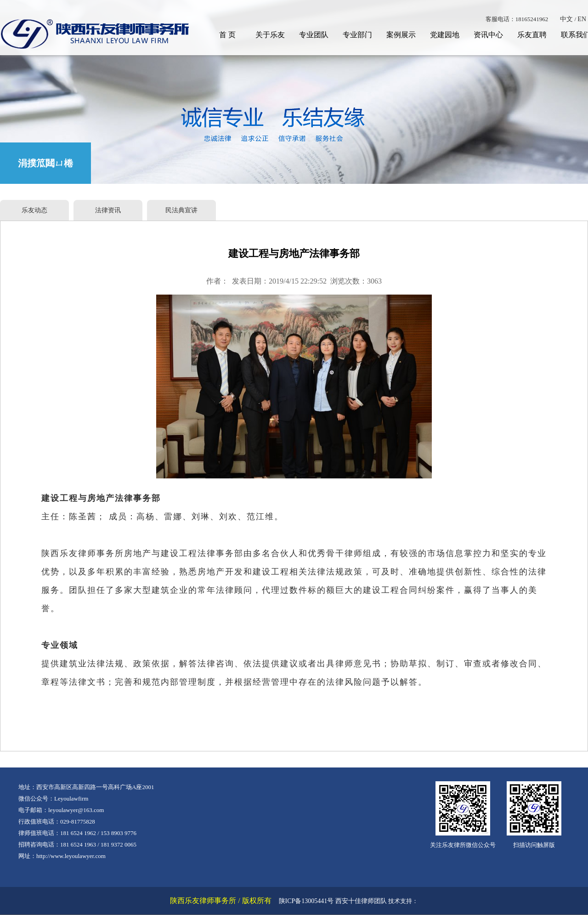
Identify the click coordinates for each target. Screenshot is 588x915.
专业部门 (357, 35)
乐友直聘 (532, 35)
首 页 (227, 35)
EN (582, 19)
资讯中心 (488, 35)
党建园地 (445, 35)
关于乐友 (270, 35)
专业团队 (314, 35)
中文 (566, 19)
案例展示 (401, 35)
